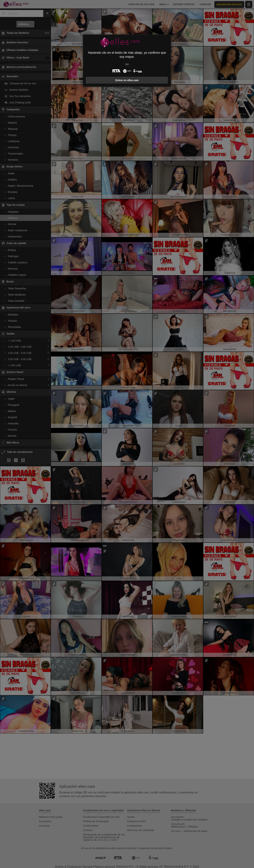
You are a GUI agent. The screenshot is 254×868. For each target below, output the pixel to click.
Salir (127, 64)
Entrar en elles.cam (127, 80)
